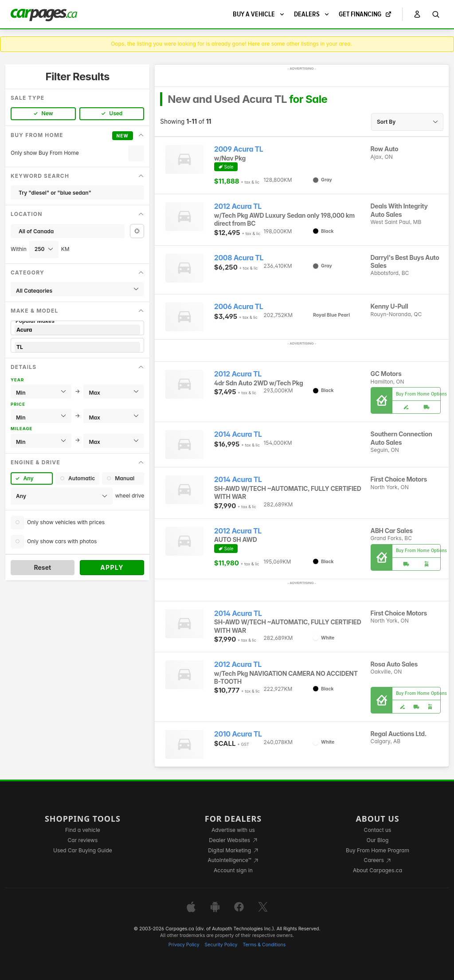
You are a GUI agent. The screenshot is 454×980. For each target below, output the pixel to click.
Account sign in (233, 870)
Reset (42, 567)
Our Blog (378, 840)
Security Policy (221, 945)
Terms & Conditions (264, 945)
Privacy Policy (184, 945)
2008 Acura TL (239, 258)
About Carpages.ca (378, 870)
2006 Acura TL (239, 307)
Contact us (378, 830)
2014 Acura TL (238, 434)
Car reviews (83, 840)
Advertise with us (233, 830)
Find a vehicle (83, 830)
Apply (112, 567)
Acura (77, 330)
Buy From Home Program (378, 850)
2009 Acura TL (239, 149)
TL (77, 347)
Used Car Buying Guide (83, 850)
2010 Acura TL (238, 734)
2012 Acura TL (238, 206)
